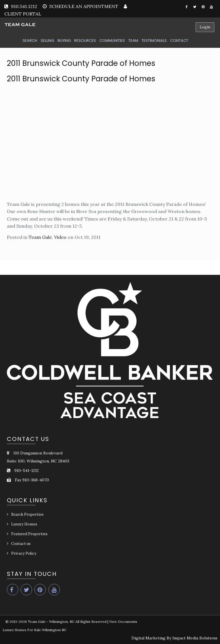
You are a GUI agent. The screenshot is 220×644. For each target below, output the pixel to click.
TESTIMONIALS (154, 41)
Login (205, 27)
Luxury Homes (24, 524)
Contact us (21, 544)
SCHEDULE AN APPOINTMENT (84, 6)
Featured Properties (29, 534)
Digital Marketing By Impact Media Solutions (174, 638)
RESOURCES (85, 41)
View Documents (123, 622)
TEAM (133, 41)
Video (60, 237)
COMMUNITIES (112, 41)
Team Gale (40, 237)
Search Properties (27, 514)
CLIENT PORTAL (23, 14)
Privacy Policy (24, 553)
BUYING (64, 41)
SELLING (47, 41)
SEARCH (30, 41)
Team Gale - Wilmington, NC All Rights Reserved (67, 622)
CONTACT (179, 41)
